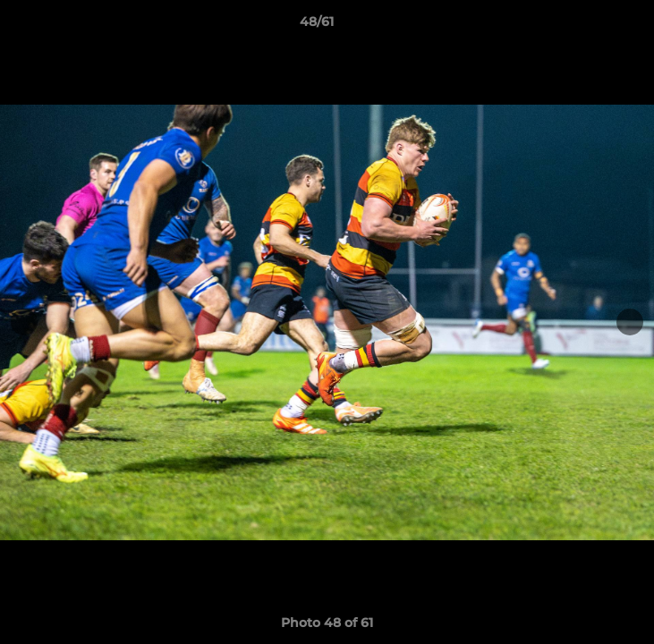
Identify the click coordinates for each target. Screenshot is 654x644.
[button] (590, 26)
